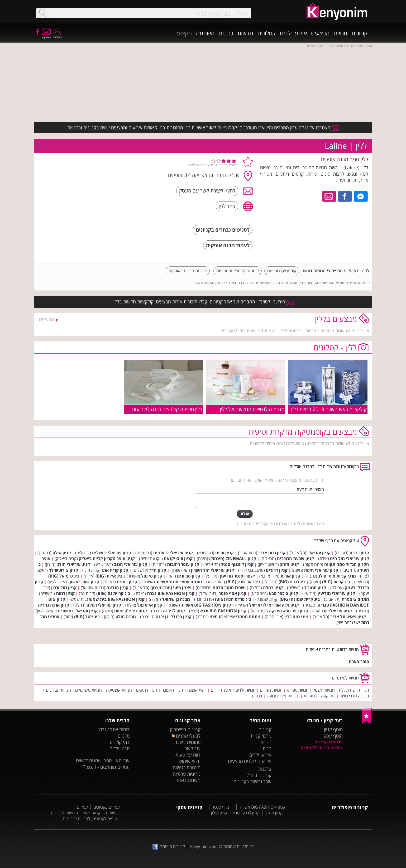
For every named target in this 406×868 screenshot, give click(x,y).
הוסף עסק (333, 736)
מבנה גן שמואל (176, 599)
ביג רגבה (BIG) (292, 582)
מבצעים (320, 33)
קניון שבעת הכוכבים (295, 559)
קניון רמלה (273, 588)
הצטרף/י (46, 36)
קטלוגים (267, 33)
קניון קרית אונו (115, 570)
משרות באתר (188, 780)
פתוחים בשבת (187, 742)
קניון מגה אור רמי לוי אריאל (274, 605)
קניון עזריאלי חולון (73, 564)
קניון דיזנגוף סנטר (237, 564)
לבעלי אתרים (186, 736)
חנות (267, 748)
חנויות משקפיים (89, 690)
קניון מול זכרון (64, 588)
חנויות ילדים (245, 690)
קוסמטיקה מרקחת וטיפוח (238, 271)
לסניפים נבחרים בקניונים (223, 230)
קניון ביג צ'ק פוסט (131, 611)
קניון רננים (359, 553)
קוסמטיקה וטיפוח (282, 271)
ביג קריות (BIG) (336, 582)
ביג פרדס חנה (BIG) (233, 599)
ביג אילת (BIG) (109, 576)
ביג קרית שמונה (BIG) (300, 599)
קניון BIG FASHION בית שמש (117, 599)
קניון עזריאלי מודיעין (336, 593)
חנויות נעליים (271, 690)
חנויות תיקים (147, 690)
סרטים (124, 736)
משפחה (205, 33)
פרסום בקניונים (329, 742)
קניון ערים (225, 553)
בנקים (257, 696)
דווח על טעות (188, 755)
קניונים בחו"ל (259, 775)
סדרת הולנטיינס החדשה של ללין (252, 409)
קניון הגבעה (117, 588)
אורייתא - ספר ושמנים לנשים (103, 761)
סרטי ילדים (120, 748)
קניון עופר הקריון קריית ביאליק (107, 559)
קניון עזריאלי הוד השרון (212, 570)
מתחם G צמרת (355, 599)
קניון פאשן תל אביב (348, 617)
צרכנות (265, 769)
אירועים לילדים (258, 761)
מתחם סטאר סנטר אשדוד (179, 582)
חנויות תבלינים (58, 690)
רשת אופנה (197, 690)
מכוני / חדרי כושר (354, 696)
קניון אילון (62, 553)
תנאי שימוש (190, 761)
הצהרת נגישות (187, 767)
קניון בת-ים (127, 582)
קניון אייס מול (150, 605)
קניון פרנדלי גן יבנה (174, 617)
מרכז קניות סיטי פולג (337, 576)
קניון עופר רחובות (183, 564)
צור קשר (193, 748)
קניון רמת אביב (272, 553)
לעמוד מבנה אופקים (228, 245)
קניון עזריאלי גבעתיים (173, 553)
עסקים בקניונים (107, 807)
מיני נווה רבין (296, 617)
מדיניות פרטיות (187, 774)
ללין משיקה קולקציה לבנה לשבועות (167, 409)
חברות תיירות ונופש (283, 696)
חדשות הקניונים (65, 813)
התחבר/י (58, 36)
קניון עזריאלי (319, 553)
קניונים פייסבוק (169, 846)
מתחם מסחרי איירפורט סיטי (235, 617)
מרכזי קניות (261, 736)
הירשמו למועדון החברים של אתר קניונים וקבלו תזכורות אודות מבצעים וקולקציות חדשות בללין (203, 302)
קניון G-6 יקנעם (178, 559)
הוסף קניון (333, 729)
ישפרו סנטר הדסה (229, 588)
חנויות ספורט (298, 690)
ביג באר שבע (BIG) (243, 582)
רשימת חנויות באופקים (188, 271)
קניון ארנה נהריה (54, 605)
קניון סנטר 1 (315, 588)
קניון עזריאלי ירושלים (112, 553)
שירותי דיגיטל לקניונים (322, 748)
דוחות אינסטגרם (114, 729)
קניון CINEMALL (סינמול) (233, 559)
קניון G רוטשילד (63, 570)
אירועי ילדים (293, 33)
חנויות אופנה (172, 690)
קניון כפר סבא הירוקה (288, 611)
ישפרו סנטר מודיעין (237, 576)
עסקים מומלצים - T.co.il (106, 767)
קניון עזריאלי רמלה (104, 605)
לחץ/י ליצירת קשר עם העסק (207, 191)
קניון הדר (158, 570)
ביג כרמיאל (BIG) (64, 576)
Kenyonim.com (204, 846)
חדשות (245, 33)
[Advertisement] (104, 189)
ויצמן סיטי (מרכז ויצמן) (171, 588)
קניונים (360, 33)
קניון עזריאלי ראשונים (78, 611)
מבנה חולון (126, 617)
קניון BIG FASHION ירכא (223, 611)
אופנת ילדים (221, 690)
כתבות (226, 33)
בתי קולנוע (120, 742)
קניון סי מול (152, 576)
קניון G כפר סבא (283, 593)
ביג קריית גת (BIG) (113, 593)
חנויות (341, 33)
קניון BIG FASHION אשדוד (206, 605)
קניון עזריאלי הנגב (131, 564)
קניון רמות (65, 593)
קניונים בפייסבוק (185, 729)
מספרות (310, 696)
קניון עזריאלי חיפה (321, 570)
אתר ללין (227, 206)
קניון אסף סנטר (233, 593)
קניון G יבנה (174, 611)
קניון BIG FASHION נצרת (171, 593)
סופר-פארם (359, 661)
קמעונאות (92, 813)
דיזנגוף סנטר (223, 807)
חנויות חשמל (324, 690)
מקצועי (184, 33)
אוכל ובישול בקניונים (252, 781)
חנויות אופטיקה (119, 690)
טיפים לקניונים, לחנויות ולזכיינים (90, 819)
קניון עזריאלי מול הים (350, 559)
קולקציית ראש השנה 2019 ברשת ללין (329, 409)
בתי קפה (328, 696)
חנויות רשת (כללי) (354, 690)
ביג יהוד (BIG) (87, 617)
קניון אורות (290, 576)
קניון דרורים (277, 570)
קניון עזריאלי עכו (337, 611)
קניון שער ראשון (84, 582)
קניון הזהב (289, 564)
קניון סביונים (189, 576)
